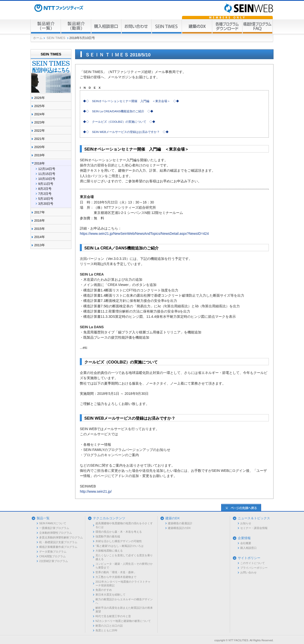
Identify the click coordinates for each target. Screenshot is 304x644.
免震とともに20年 (106, 630)
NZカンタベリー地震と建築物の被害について (123, 621)
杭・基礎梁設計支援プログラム (58, 542)
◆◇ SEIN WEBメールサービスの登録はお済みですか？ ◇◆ (126, 132)
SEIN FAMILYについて (53, 523)
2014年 (40, 237)
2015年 (40, 229)
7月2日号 (45, 194)
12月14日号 (47, 169)
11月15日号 (47, 174)
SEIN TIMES (56, 38)
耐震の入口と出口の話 (109, 626)
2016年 (40, 221)
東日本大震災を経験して (110, 595)
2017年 (40, 212)
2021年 (40, 139)
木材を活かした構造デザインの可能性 (119, 541)
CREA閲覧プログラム (52, 556)
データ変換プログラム (53, 552)
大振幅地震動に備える (109, 551)
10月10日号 (47, 179)
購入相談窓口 (248, 548)
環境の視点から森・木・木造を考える (119, 532)
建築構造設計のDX (179, 528)
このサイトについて (253, 563)
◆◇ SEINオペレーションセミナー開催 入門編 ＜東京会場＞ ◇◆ (131, 101)
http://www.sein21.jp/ (96, 491)
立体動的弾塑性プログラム (56, 533)
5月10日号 (46, 199)
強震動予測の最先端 (108, 536)
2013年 (40, 245)
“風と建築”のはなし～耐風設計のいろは (120, 546)
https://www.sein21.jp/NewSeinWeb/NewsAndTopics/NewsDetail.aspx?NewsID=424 (144, 234)
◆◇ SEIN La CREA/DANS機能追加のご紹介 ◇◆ (118, 111)
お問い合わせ (248, 572)
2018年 (40, 163)
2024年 (40, 114)
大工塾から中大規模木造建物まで (116, 577)
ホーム (38, 38)
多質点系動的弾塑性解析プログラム (61, 537)
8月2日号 (45, 189)
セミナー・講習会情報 (254, 528)
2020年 (40, 147)
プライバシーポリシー (254, 568)
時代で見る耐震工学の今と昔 (113, 616)
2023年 (40, 122)
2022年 (40, 131)
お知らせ (246, 523)
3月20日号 (46, 204)
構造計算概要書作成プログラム (58, 547)
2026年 (40, 98)
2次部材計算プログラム (54, 561)
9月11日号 (46, 184)
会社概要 (246, 543)
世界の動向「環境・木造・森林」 (116, 572)
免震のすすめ (104, 590)
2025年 (40, 106)
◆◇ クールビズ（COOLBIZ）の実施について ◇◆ (119, 122)
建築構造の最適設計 (180, 523)
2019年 (40, 155)
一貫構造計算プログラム (54, 528)
